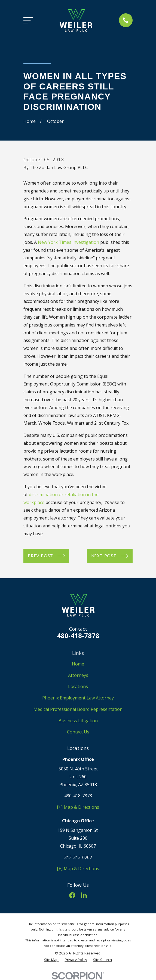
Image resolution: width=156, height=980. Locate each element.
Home (78, 664)
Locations (78, 686)
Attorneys (78, 675)
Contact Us (78, 732)
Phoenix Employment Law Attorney (78, 698)
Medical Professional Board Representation (78, 709)
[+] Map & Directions (78, 807)
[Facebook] (72, 895)
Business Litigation (78, 721)
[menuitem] (51, 960)
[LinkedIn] (84, 895)
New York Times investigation (68, 242)
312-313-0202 (78, 857)
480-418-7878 (78, 635)
